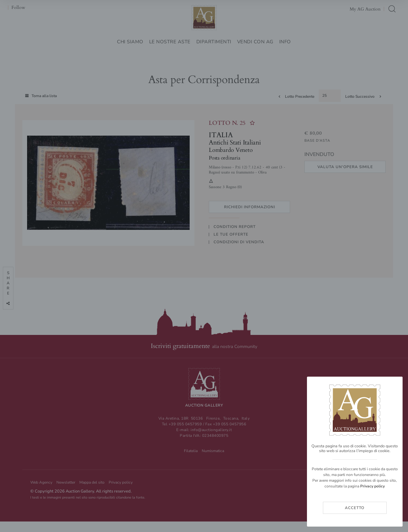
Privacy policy (372, 486)
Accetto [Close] (355, 508)
